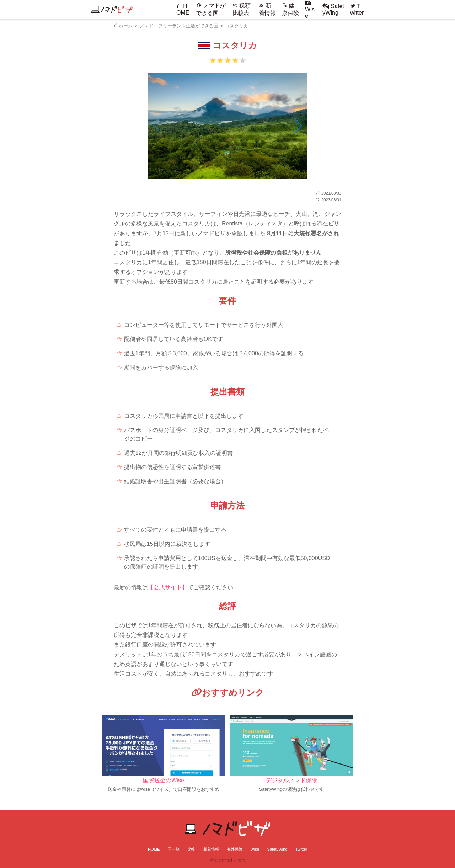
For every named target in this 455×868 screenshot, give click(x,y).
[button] (298, 126)
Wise (310, 9)
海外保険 (235, 849)
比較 (191, 849)
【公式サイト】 (168, 587)
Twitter (357, 9)
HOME (183, 9)
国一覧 (174, 849)
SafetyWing (333, 9)
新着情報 (211, 849)
